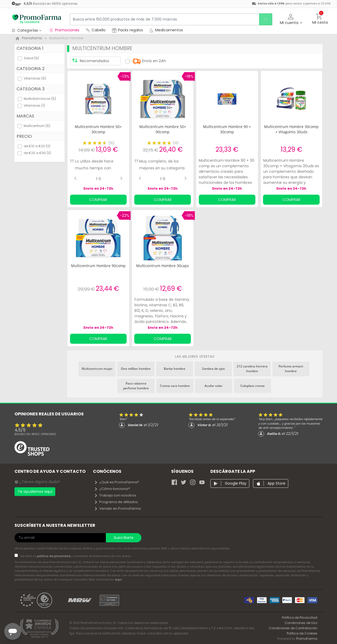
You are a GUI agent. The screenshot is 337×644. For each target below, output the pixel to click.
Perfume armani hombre (291, 369)
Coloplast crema (252, 386)
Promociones (64, 30)
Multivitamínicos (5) (40, 99)
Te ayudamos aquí (35, 491)
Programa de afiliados (116, 502)
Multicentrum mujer (97, 369)
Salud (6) (31, 58)
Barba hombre (175, 369)
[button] (291, 19)
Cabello (96, 30)
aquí (118, 579)
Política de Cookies (302, 633)
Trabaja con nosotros (115, 495)
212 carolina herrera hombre (252, 369)
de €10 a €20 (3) (37, 146)
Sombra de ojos (213, 369)
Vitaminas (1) (34, 105)
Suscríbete (124, 538)
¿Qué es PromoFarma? (117, 482)
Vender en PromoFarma (117, 508)
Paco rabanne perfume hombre (136, 386)
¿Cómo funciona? (112, 489)
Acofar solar (214, 386)
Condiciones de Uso (301, 623)
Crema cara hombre (175, 386)
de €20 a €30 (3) (37, 153)
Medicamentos (166, 30)
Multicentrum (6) (37, 126)
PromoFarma (307, 639)
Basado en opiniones (35, 434)
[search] (265, 19)
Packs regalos (127, 30)
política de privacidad (54, 556)
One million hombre (136, 369)
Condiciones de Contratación (293, 628)
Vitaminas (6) (35, 78)
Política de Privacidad (300, 618)
